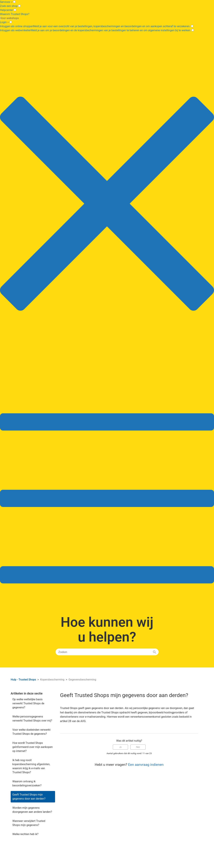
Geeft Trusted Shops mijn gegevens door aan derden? (29, 797)
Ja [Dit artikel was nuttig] (120, 747)
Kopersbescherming (52, 680)
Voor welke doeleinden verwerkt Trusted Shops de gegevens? (31, 732)
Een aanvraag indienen (146, 765)
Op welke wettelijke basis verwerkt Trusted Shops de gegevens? (28, 703)
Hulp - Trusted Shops (24, 680)
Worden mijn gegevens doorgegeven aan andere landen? (32, 810)
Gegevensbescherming (82, 680)
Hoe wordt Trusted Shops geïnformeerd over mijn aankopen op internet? (33, 747)
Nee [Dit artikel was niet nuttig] (138, 747)
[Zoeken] (107, 652)
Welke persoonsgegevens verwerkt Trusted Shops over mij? (32, 719)
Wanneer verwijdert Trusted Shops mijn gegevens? (29, 823)
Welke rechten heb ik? (25, 834)
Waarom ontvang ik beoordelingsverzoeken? (27, 783)
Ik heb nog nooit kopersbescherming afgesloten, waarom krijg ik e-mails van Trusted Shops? (31, 766)
